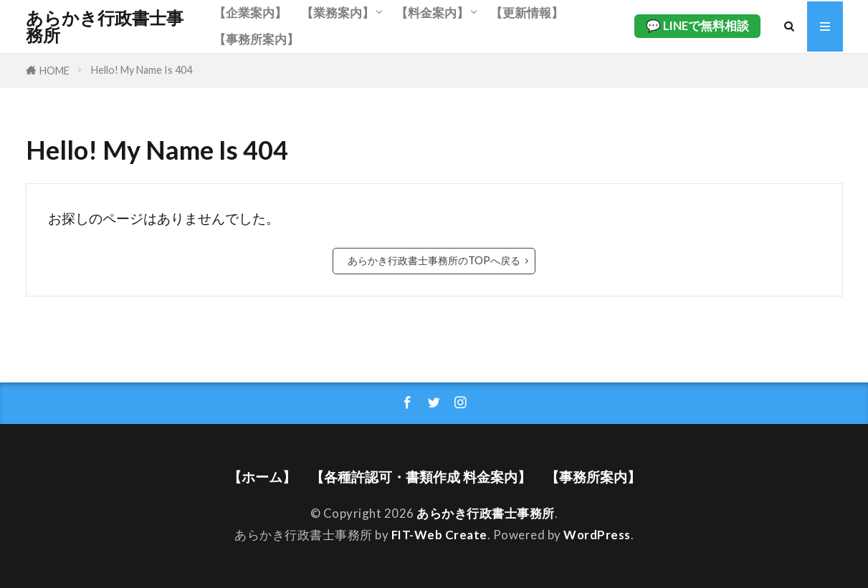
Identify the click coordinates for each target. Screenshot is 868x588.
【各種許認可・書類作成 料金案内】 (421, 477)
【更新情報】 (527, 13)
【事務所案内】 (256, 39)
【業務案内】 (338, 13)
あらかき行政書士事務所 (105, 26)
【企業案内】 (250, 13)
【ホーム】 (262, 477)
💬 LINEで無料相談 (697, 25)
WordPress (597, 535)
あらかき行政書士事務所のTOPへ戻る (434, 260)
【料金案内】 (432, 13)
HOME (54, 71)
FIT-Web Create (439, 535)
